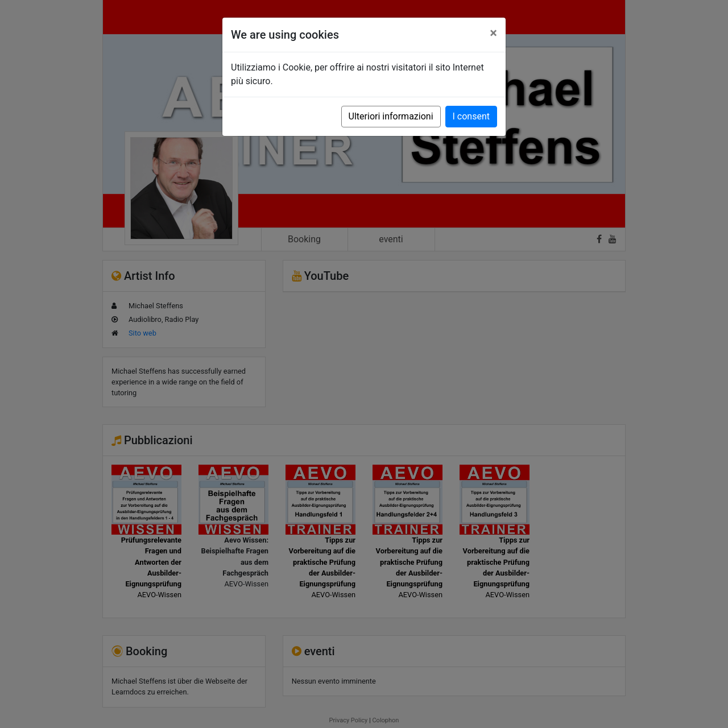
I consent (471, 116)
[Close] (493, 33)
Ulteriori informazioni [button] (391, 116)
